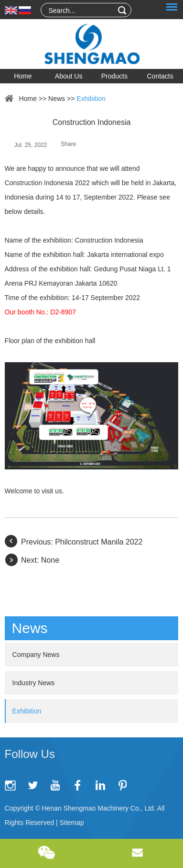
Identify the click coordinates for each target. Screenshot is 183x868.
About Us (69, 76)
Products (114, 76)
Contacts (160, 76)
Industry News (34, 683)
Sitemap (71, 823)
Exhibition (91, 99)
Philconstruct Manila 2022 (99, 542)
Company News (36, 655)
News (57, 99)
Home (23, 76)
